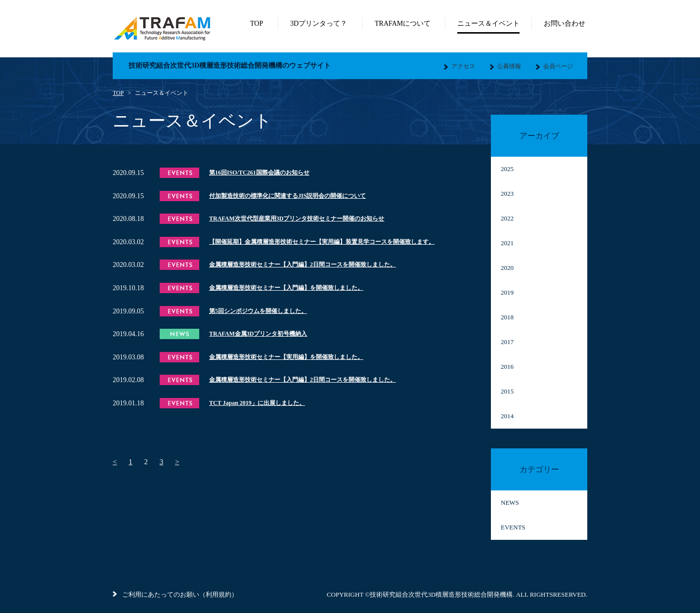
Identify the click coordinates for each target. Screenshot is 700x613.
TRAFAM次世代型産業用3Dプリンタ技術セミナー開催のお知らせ (297, 219)
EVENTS (513, 527)
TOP (118, 93)
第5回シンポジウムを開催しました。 (258, 311)
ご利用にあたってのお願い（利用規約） (175, 594)
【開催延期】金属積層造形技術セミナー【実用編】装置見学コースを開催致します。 (322, 242)
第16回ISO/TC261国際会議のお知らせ (259, 173)
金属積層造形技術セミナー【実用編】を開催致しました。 (286, 357)
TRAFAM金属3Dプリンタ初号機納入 (258, 334)
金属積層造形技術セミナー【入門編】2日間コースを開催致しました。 (303, 264)
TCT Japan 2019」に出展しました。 (257, 403)
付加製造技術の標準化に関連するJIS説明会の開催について (287, 196)
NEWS (510, 503)
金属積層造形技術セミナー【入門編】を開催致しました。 (286, 288)
